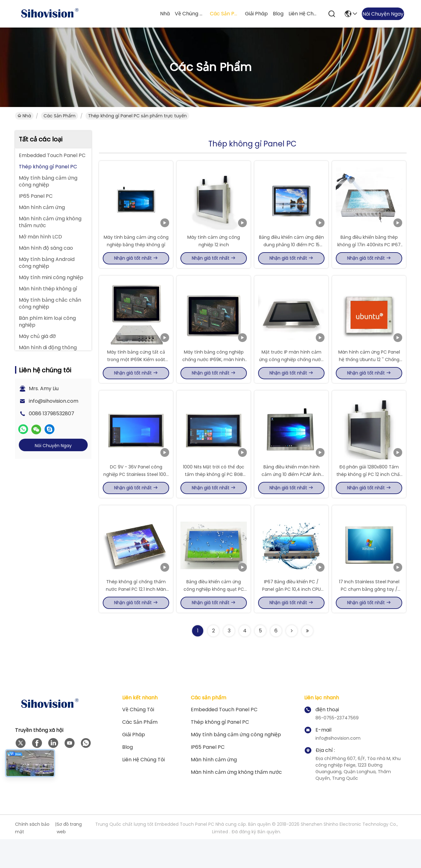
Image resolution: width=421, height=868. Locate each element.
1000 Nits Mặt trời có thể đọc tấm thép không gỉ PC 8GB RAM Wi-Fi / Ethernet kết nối (214, 496)
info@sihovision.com (54, 401)
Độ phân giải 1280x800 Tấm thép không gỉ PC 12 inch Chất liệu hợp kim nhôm (369, 496)
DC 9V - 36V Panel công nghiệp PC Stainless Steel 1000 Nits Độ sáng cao (136, 496)
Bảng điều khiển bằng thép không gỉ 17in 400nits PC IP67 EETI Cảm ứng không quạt (369, 252)
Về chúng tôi (190, 14)
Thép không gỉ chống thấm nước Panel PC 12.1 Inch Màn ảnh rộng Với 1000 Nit (136, 618)
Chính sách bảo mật (32, 857)
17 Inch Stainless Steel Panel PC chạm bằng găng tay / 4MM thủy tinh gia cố (369, 618)
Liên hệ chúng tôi (304, 14)
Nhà (165, 14)
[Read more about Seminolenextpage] (292, 660)
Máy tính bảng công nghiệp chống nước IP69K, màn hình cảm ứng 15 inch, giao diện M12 (214, 374)
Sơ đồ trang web (69, 857)
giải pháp (256, 14)
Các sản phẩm (225, 14)
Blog (278, 14)
